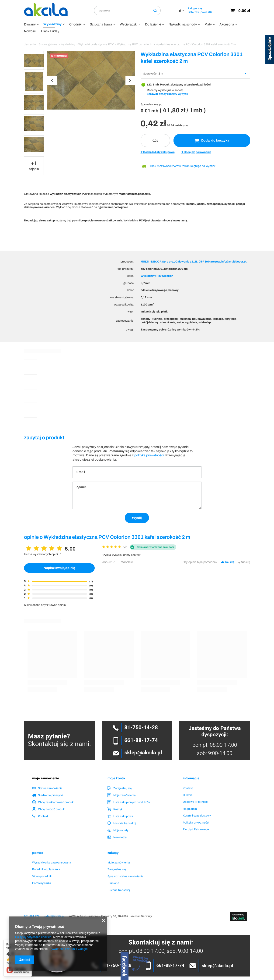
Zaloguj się (195, 8)
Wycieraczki (129, 24)
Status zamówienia (50, 788)
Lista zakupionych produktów (132, 802)
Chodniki (76, 24)
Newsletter (120, 837)
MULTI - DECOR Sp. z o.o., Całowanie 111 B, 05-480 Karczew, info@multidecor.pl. (194, 262)
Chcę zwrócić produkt (52, 809)
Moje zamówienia (125, 795)
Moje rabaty (121, 830)
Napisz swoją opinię (59, 568)
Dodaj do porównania (196, 152)
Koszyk (118, 809)
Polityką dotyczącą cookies (33, 937)
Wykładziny (52, 24)
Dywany (30, 24)
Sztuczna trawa (101, 24)
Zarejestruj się (123, 788)
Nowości (30, 31)
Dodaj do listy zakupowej (158, 152)
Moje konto (116, 778)
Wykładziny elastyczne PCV (96, 44)
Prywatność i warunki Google (68, 949)
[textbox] (127, 11)
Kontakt (43, 816)
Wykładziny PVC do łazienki (135, 44)
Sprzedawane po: (152, 104)
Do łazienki (153, 24)
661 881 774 (32, 916)
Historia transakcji (125, 823)
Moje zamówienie (46, 778)
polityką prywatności (149, 455)
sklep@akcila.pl (54, 916)
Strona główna (48, 44)
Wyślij (137, 518)
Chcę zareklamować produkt (56, 802)
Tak (228, 562)
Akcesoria (227, 24)
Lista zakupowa (200, 12)
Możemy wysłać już (159, 90)
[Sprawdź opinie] (269, 50)
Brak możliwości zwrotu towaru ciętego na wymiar (183, 166)
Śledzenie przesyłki (50, 795)
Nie (244, 562)
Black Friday (50, 31)
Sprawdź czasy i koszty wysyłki (167, 94)
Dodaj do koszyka (212, 141)
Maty (208, 24)
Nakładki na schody (183, 24)
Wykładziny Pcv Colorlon (157, 276)
